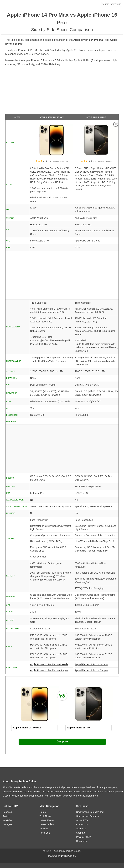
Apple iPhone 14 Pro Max (52, 117)
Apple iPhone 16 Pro (96, 117)
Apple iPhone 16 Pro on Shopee (91, 670)
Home (43, 812)
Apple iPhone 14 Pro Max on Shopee (49, 670)
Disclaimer (82, 841)
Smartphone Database (88, 816)
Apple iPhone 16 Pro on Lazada (96, 665)
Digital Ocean (68, 856)
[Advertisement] (62, 91)
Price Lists (45, 833)
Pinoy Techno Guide (23, 781)
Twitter (6, 816)
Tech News (45, 816)
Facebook (8, 812)
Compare (62, 742)
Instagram (8, 824)
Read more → (93, 796)
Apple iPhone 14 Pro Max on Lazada (52, 665)
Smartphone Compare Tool (90, 812)
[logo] (23, 4)
